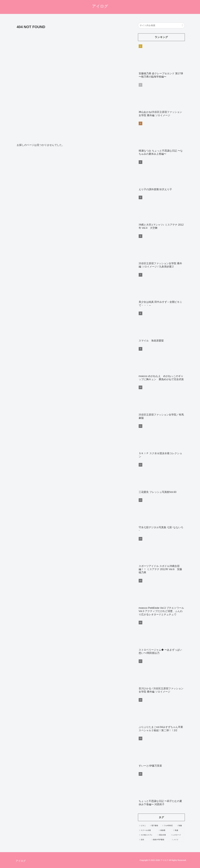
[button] (182, 25)
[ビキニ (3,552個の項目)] (143, 826)
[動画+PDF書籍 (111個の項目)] (160, 840)
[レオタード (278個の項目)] (177, 835)
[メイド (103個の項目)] (178, 840)
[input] (161, 25)
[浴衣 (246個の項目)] (144, 840)
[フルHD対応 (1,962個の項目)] (168, 826)
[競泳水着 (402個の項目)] (163, 835)
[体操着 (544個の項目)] (165, 830)
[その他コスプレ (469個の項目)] (147, 835)
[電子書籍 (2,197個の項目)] (155, 826)
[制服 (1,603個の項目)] (180, 826)
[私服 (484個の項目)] (178, 830)
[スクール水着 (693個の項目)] (148, 830)
